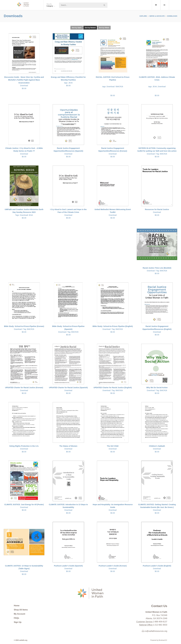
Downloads (172, 16)
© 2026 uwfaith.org (21, 640)
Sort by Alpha (77, 28)
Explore (143, 16)
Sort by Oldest (104, 28)
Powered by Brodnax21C (159, 640)
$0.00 (113, 86)
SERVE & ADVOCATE (157, 16)
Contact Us (159, 606)
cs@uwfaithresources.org (155, 631)
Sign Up (18, 622)
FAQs (16, 618)
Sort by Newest (90, 28)
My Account (19, 614)
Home (17, 606)
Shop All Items (21, 610)
